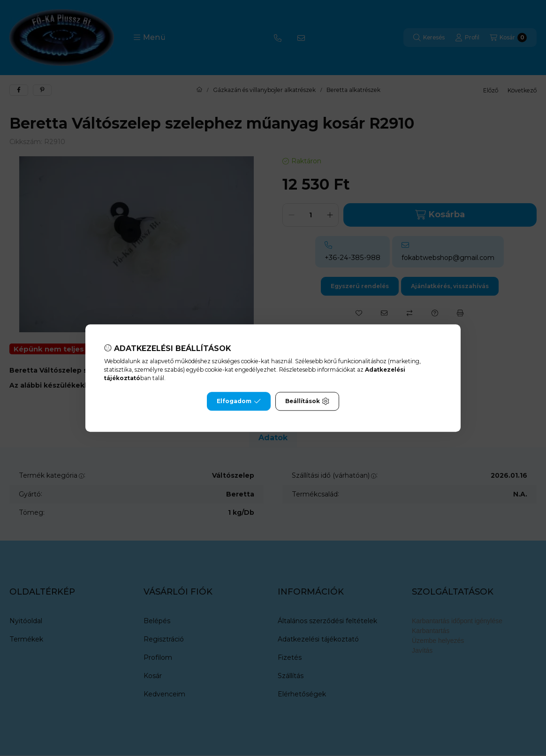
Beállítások (307, 401)
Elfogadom (239, 401)
